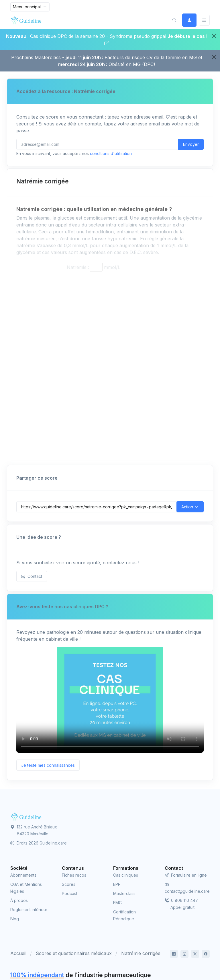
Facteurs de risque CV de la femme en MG (151, 57)
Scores (69, 884)
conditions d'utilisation (111, 153)
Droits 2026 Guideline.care (39, 843)
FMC (117, 903)
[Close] (214, 36)
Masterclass (124, 893)
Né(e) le (25, 418)
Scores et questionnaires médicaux (74, 953)
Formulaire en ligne (186, 875)
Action (187, 507)
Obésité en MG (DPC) (132, 64)
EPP (117, 884)
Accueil (18, 953)
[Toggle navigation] (30, 7)
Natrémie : (78, 267)
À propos (19, 900)
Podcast (70, 893)
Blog (15, 919)
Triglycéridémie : (71, 317)
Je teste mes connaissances (48, 765)
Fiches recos (74, 875)
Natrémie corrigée (141, 953)
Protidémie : (76, 307)
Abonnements (23, 875)
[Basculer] (204, 20)
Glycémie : (78, 298)
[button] (174, 20)
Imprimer (190, 440)
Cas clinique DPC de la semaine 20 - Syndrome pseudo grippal (98, 36)
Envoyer (191, 144)
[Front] (27, 20)
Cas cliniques (126, 875)
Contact (32, 576)
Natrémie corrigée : (68, 340)
